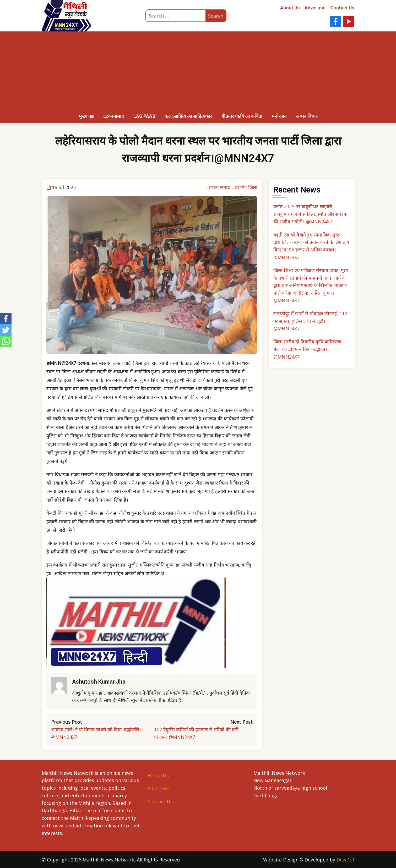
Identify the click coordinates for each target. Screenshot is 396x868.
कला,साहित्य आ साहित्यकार (188, 116)
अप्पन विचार (307, 116)
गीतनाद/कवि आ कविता (242, 116)
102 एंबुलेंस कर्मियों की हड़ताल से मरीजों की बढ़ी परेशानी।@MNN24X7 (196, 733)
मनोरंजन (279, 116)
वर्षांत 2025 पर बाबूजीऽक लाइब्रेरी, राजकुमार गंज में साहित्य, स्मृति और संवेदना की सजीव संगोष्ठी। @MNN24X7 (310, 214)
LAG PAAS (144, 116)
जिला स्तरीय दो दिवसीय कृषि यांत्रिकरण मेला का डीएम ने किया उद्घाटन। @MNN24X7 (307, 349)
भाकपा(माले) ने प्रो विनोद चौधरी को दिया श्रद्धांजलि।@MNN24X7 (96, 733)
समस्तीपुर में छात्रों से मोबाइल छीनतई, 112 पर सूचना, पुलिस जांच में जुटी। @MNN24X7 (310, 321)
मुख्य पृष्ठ (86, 116)
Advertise (315, 8)
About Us (290, 8)
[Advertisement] (198, 71)
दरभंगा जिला (246, 187)
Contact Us (342, 8)
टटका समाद (114, 116)
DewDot (346, 860)
